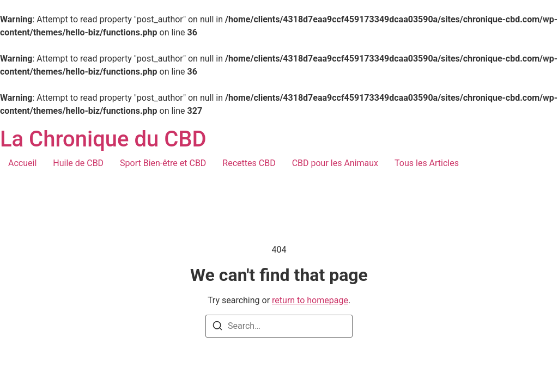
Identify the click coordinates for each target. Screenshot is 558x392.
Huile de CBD (78, 163)
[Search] (217, 327)
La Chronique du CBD (103, 139)
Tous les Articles (427, 163)
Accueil (22, 163)
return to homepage (310, 300)
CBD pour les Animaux (335, 163)
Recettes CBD (249, 163)
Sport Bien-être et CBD (163, 163)
